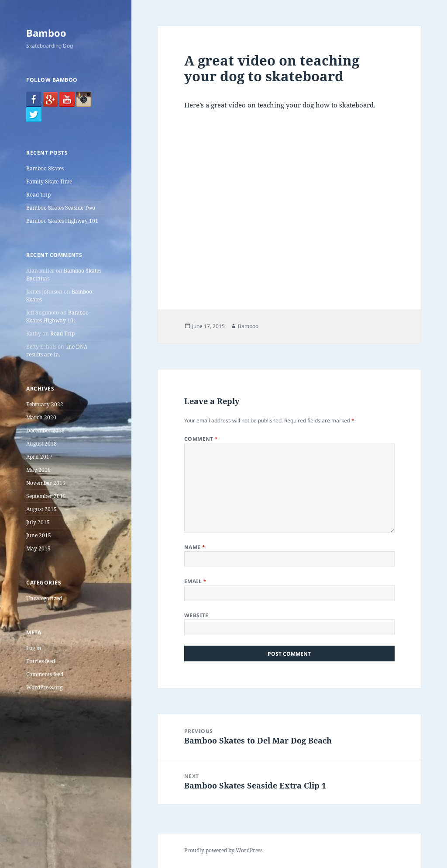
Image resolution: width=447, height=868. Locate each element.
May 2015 (38, 548)
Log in (34, 648)
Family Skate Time (49, 182)
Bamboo (46, 33)
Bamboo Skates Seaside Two (61, 208)
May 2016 (38, 470)
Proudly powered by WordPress (223, 850)
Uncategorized (44, 598)
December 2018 (45, 431)
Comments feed (45, 674)
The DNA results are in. (57, 351)
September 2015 (46, 496)
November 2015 (46, 483)
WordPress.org (44, 687)
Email (195, 581)
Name (195, 547)
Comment (201, 439)
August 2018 (41, 444)
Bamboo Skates (45, 168)
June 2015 (39, 535)
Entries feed (41, 661)
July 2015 (38, 522)
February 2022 (45, 404)
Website (196, 615)
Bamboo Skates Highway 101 (62, 221)
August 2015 (41, 509)
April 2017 (39, 457)
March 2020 (41, 417)
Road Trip (38, 195)
